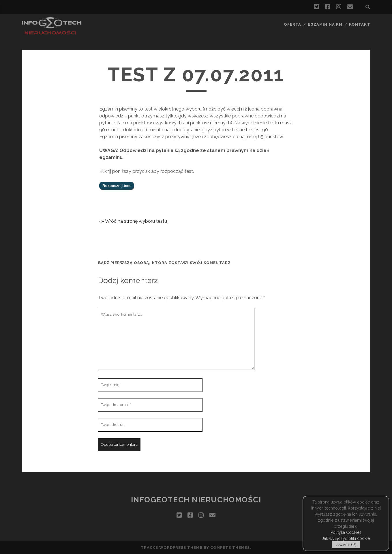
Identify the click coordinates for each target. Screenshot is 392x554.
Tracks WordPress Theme (172, 548)
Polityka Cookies (346, 532)
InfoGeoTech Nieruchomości (196, 500)
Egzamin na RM (325, 24)
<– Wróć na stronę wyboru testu (133, 221)
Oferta (292, 24)
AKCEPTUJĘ (346, 545)
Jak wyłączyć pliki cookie (346, 538)
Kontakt (360, 24)
